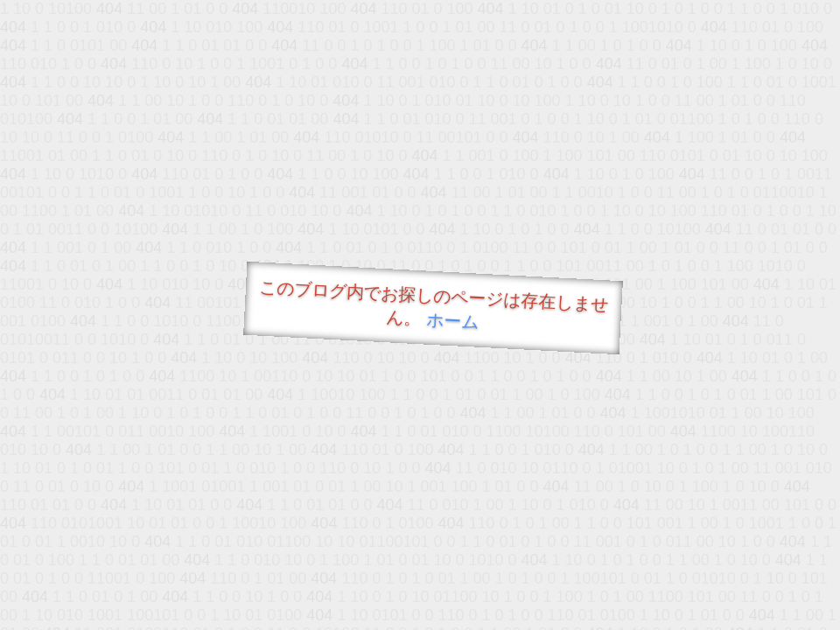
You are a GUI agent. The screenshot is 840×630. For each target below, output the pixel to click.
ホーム (453, 321)
